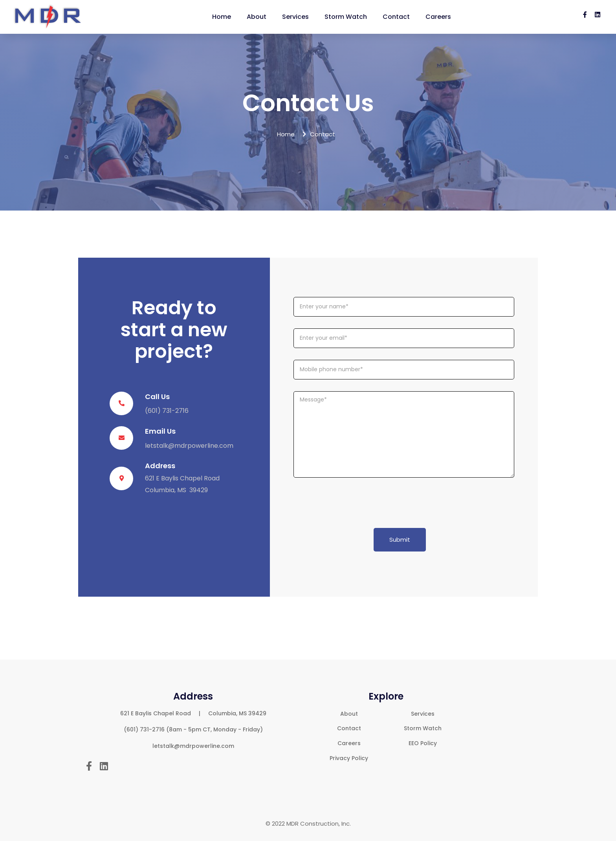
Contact (396, 17)
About (257, 17)
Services (295, 17)
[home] (48, 17)
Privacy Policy (349, 758)
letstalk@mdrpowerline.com (189, 446)
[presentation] (353, 505)
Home (222, 17)
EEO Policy (423, 743)
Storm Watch (346, 17)
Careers (438, 17)
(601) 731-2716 (167, 411)
